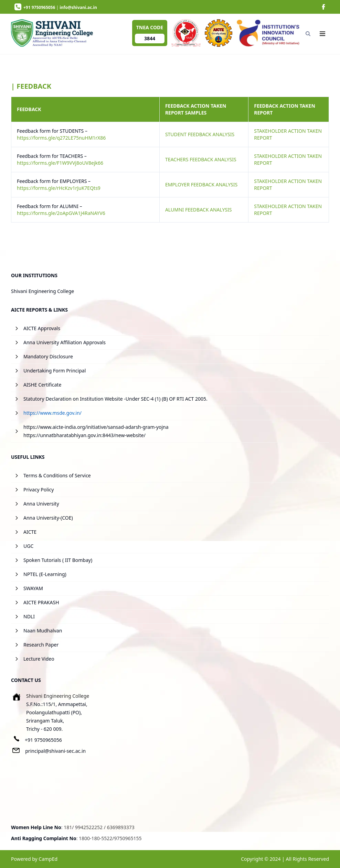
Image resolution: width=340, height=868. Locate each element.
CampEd (48, 859)
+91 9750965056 (43, 740)
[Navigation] (322, 34)
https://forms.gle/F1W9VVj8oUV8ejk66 (60, 163)
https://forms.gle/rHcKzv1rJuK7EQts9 (59, 188)
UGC (28, 546)
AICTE (30, 532)
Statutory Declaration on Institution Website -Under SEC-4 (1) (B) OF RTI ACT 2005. (115, 399)
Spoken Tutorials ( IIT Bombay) (58, 560)
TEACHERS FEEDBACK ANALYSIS (201, 159)
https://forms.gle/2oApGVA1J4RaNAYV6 (61, 213)
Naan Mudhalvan (43, 631)
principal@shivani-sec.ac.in (55, 751)
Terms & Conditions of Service (57, 475)
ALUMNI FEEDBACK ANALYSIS (199, 210)
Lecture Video (39, 659)
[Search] (308, 34)
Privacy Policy (39, 490)
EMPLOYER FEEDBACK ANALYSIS (201, 185)
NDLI (29, 616)
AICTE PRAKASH (41, 602)
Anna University (41, 504)
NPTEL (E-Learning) (45, 574)
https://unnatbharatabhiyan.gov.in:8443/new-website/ (84, 435)
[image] (323, 7)
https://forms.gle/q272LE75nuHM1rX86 (61, 138)
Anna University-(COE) (48, 518)
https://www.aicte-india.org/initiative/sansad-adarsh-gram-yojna (96, 427)
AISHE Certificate (42, 385)
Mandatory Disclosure (48, 356)
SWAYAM (33, 588)
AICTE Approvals (42, 328)
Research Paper (41, 645)
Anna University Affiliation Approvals (65, 342)
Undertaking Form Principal (55, 371)
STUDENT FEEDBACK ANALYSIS (200, 134)
